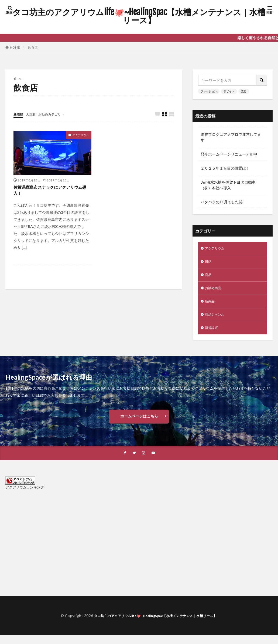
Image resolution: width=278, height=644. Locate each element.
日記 (209, 263)
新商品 (211, 305)
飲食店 (33, 47)
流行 (244, 91)
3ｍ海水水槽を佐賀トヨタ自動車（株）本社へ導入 (228, 185)
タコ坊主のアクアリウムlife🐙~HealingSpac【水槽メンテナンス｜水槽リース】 (139, 16)
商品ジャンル (216, 319)
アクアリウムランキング (25, 496)
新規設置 (212, 333)
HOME (15, 47)
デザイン (229, 91)
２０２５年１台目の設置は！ (225, 168)
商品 (209, 277)
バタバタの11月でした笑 (222, 202)
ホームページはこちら (139, 423)
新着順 (19, 114)
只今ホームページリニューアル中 (229, 154)
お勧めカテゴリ (55, 114)
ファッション (209, 91)
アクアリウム (81, 135)
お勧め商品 (214, 291)
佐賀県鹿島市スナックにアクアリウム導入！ (52, 192)
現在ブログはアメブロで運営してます (231, 137)
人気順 (33, 114)
